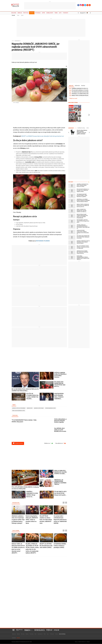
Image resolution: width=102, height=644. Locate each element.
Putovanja (38, 13)
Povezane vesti (16, 503)
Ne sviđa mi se (61, 443)
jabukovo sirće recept (39, 408)
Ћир (87, 5)
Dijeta (22, 15)
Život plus (26, 13)
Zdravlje (20, 13)
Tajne (18, 15)
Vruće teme (15, 415)
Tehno (56, 13)
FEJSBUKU (47, 241)
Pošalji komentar (18, 443)
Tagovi (14, 405)
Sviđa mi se (49, 443)
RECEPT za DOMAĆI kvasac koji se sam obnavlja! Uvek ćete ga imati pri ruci (43, 136)
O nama (56, 634)
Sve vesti (71, 182)
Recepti (13, 15)
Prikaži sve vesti (73, 98)
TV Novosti (65, 13)
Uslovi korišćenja (62, 634)
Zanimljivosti (50, 13)
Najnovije (71, 86)
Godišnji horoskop (81, 128)
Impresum (14, 638)
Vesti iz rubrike (16, 531)
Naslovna (14, 13)
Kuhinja (32, 13)
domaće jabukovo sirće (50, 408)
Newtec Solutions (82, 642)
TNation (88, 642)
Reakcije (83, 86)
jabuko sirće (30, 408)
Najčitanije (77, 86)
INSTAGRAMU (40, 241)
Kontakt (18, 638)
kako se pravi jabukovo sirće (19, 411)
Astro (43, 13)
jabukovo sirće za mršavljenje (19, 408)
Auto (60, 13)
